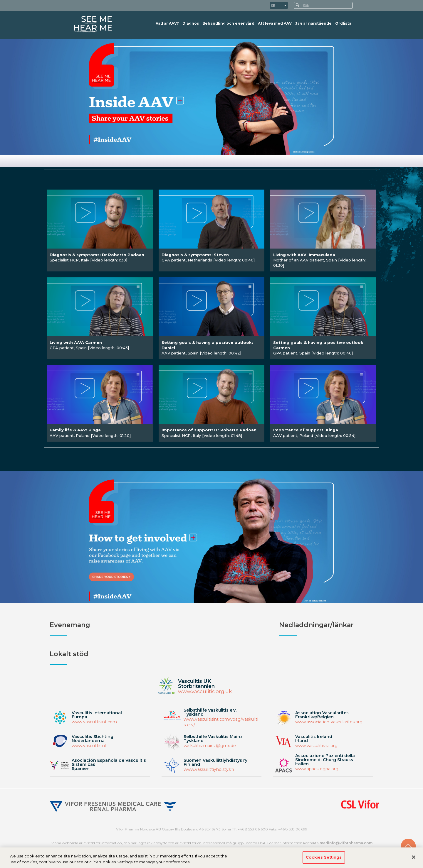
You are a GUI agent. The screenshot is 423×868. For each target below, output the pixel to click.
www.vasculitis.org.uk (205, 691)
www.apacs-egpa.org (317, 769)
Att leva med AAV (275, 23)
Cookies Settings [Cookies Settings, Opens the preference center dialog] (324, 859)
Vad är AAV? (167, 23)
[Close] (414, 859)
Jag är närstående (313, 23)
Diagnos (191, 23)
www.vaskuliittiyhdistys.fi (209, 769)
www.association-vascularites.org (329, 722)
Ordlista (343, 23)
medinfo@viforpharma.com (346, 843)
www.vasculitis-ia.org (316, 746)
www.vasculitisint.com (94, 722)
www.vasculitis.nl (89, 746)
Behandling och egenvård (228, 23)
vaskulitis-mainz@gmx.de (210, 746)
